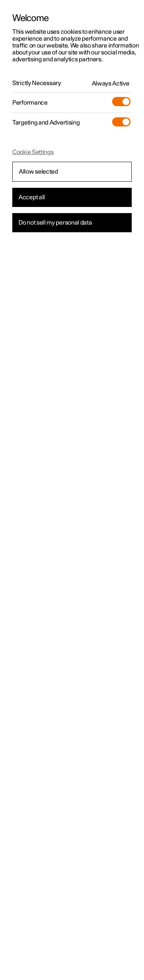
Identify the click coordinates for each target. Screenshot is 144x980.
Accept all (32, 197)
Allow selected (38, 172)
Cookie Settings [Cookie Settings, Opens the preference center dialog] (33, 152)
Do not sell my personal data (55, 223)
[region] (72, 490)
